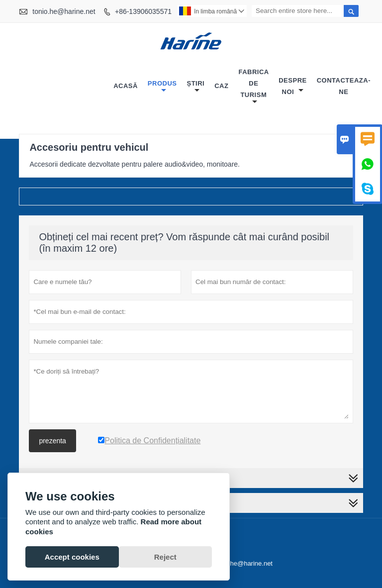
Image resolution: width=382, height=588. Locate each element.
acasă (126, 86)
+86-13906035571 (143, 11)
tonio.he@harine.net (64, 11)
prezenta (52, 441)
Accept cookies (72, 557)
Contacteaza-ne (344, 86)
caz (221, 86)
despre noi (292, 86)
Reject (165, 557)
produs (162, 87)
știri (195, 87)
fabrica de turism (253, 87)
